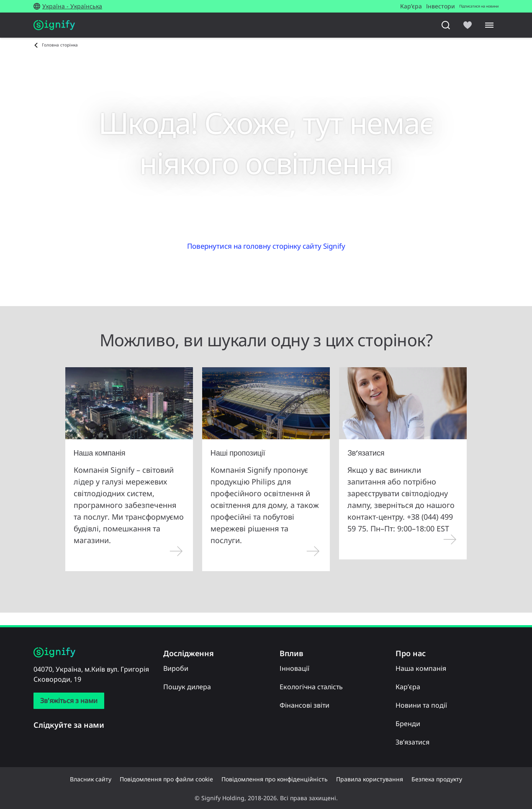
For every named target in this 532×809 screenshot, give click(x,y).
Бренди (408, 724)
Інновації (294, 668)
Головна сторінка (60, 45)
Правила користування (370, 779)
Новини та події (421, 705)
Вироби (176, 668)
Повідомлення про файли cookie (166, 779)
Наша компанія (421, 668)
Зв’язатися (412, 742)
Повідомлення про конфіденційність (275, 779)
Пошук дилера (187, 687)
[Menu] (489, 25)
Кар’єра (408, 687)
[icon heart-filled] (468, 25)
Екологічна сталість (311, 687)
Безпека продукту (437, 779)
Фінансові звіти (305, 705)
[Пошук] (446, 25)
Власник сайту (91, 779)
